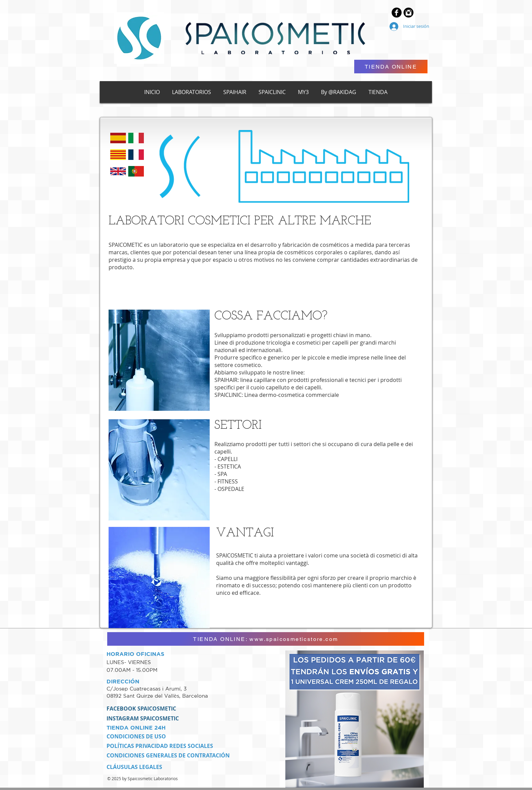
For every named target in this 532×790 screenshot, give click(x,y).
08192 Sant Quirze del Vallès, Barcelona (157, 696)
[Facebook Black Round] (397, 13)
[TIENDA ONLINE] (391, 67)
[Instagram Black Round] (408, 13)
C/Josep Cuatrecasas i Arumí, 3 (147, 689)
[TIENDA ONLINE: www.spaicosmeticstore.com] (266, 639)
